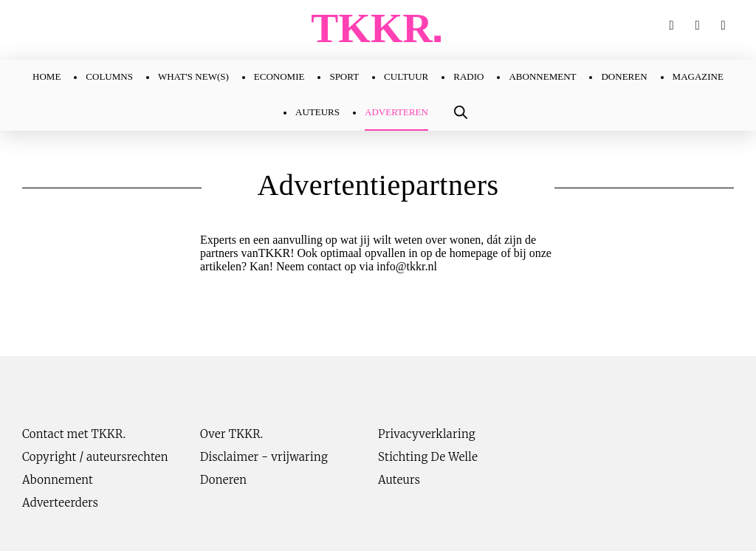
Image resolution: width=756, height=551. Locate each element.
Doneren (223, 480)
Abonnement (58, 480)
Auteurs (399, 480)
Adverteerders (60, 503)
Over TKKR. (232, 434)
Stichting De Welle (428, 457)
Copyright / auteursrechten (95, 457)
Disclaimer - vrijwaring (264, 457)
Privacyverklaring (427, 434)
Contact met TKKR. (74, 434)
